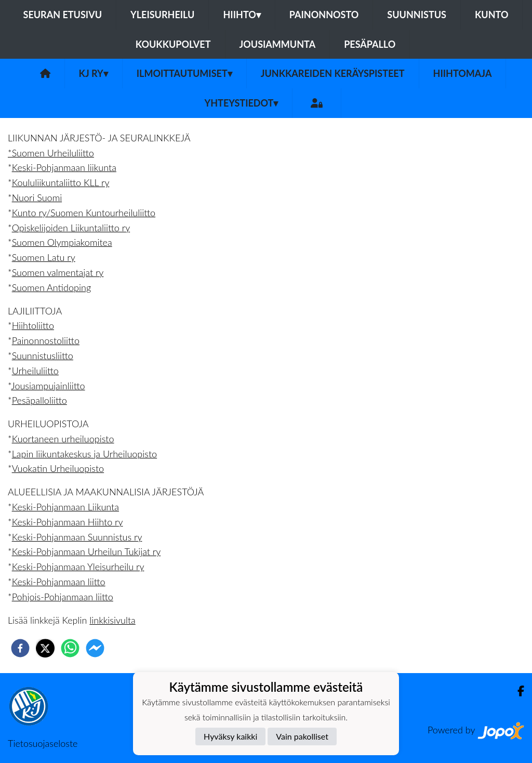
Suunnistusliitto (43, 356)
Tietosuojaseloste (43, 743)
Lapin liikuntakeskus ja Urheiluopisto (84, 454)
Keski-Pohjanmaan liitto (59, 582)
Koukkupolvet (173, 44)
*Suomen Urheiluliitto (51, 153)
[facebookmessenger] (95, 648)
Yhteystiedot (242, 103)
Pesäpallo (370, 44)
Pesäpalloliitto (39, 400)
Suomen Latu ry (44, 257)
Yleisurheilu (162, 15)
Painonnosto (324, 15)
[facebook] (20, 648)
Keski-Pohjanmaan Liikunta (65, 507)
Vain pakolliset (302, 736)
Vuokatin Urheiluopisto (58, 468)
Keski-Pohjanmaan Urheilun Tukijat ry (87, 551)
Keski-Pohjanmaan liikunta (64, 167)
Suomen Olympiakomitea (62, 242)
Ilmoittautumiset (184, 73)
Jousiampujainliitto (48, 386)
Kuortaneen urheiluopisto (63, 439)
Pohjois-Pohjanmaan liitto (63, 597)
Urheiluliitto (35, 371)
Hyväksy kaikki (230, 736)
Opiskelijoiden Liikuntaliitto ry (71, 228)
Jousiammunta (278, 44)
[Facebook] (517, 691)
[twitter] (45, 648)
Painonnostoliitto (46, 340)
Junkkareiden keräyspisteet (333, 73)
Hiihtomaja (463, 73)
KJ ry (94, 73)
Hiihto (242, 15)
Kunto (492, 15)
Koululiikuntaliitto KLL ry (61, 182)
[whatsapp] (70, 648)
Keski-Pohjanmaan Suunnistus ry (77, 537)
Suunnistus (417, 15)
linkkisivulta (112, 620)
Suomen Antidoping (51, 287)
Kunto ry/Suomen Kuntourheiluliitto (84, 213)
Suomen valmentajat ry (58, 272)
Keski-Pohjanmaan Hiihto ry (68, 522)
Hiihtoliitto (33, 325)
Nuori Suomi (37, 198)
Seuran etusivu (63, 15)
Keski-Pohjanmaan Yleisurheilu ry (78, 567)
